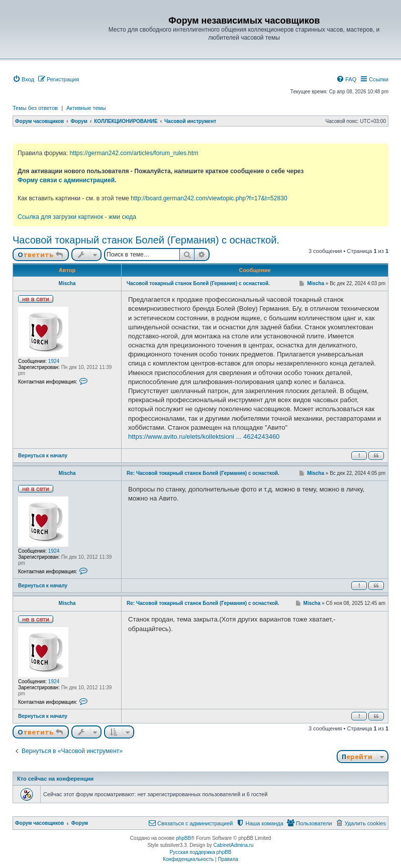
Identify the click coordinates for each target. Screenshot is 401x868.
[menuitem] (23, 79)
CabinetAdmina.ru (234, 845)
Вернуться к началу (43, 456)
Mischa (67, 283)
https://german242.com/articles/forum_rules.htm (134, 153)
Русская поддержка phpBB (200, 852)
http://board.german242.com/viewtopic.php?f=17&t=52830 (209, 198)
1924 (54, 361)
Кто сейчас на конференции (55, 779)
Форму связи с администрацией (66, 180)
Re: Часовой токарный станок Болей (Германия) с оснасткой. (203, 473)
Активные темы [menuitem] (86, 108)
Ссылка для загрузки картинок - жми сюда (77, 217)
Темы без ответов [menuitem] (35, 108)
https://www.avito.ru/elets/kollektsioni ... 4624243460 (204, 437)
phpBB (183, 838)
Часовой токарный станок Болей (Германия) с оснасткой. (146, 240)
